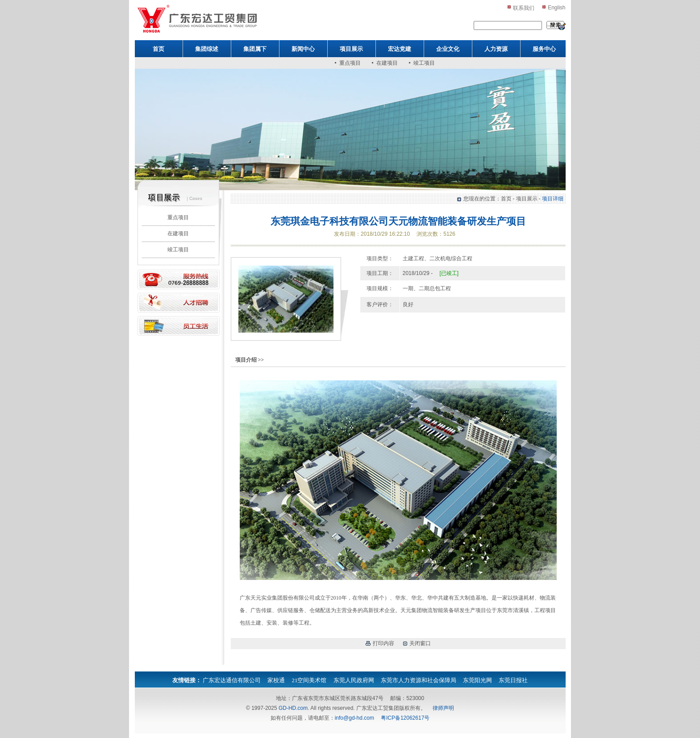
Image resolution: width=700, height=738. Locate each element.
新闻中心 (303, 49)
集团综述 (207, 49)
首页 (158, 49)
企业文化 (448, 49)
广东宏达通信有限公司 (232, 680)
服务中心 (544, 49)
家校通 (276, 680)
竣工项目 (424, 63)
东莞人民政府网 (354, 680)
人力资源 (496, 49)
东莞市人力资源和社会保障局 (419, 680)
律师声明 (443, 708)
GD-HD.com (293, 708)
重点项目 (350, 63)
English (556, 8)
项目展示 (351, 49)
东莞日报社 (513, 680)
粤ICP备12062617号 (405, 718)
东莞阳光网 (477, 680)
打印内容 (383, 643)
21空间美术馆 (309, 680)
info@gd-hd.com (354, 718)
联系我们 (524, 8)
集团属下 (255, 49)
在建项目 (387, 63)
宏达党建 (400, 49)
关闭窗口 (420, 643)
